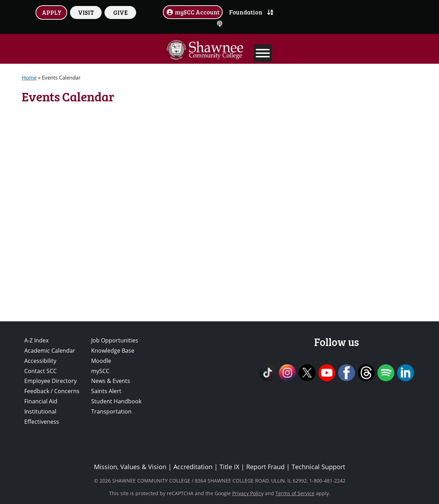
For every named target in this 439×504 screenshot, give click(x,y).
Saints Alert (106, 391)
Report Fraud (265, 467)
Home (29, 77)
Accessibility (40, 361)
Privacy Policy (248, 493)
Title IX (229, 467)
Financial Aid (41, 401)
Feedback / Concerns (52, 391)
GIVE (120, 12)
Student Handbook (116, 401)
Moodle (101, 361)
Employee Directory (50, 381)
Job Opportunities (115, 340)
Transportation (111, 411)
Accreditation (193, 467)
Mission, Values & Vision (130, 467)
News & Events (111, 381)
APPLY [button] (52, 12)
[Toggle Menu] (263, 53)
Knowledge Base (113, 351)
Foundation (246, 12)
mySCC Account (193, 12)
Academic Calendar (50, 351)
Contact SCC (40, 371)
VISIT (86, 12)
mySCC (100, 371)
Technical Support (318, 467)
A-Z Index (36, 340)
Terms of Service (295, 493)
